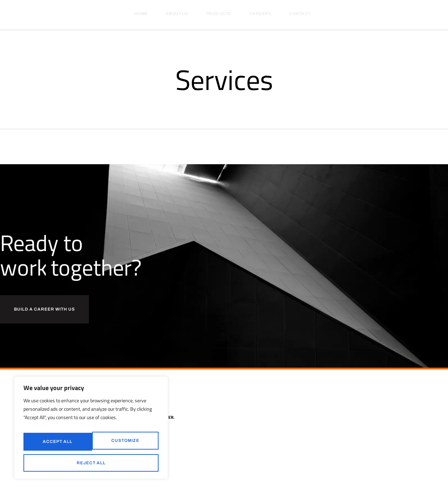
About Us (177, 14)
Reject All (123, 445)
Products (219, 14)
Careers (260, 14)
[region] (91, 432)
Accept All (91, 463)
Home (141, 14)
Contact (300, 14)
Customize (56, 445)
